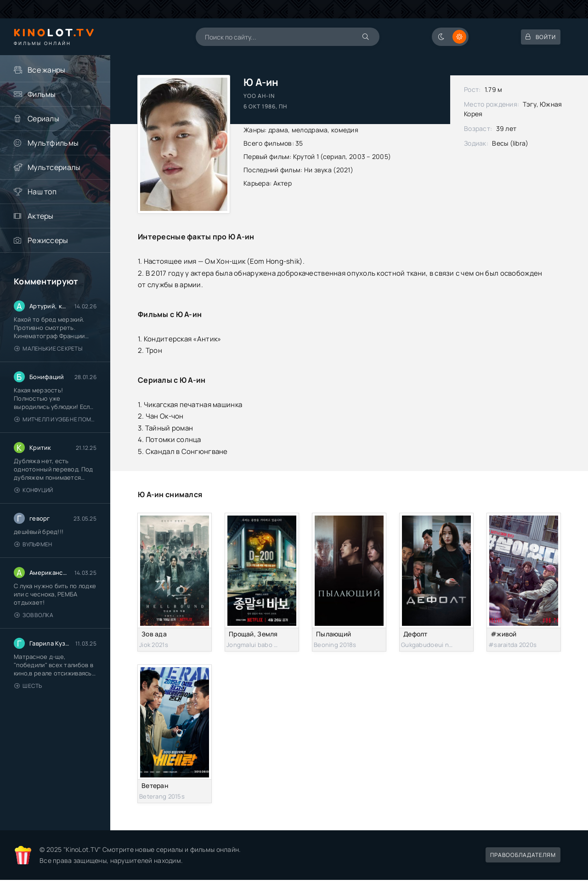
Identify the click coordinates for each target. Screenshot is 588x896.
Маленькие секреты (48, 349)
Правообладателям (523, 855)
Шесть (28, 686)
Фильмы (42, 94)
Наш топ (42, 192)
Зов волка (34, 615)
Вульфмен (33, 544)
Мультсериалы (54, 167)
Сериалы (43, 119)
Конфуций (34, 490)
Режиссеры (48, 240)
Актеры (41, 216)
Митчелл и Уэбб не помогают (55, 419)
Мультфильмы (53, 143)
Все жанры (47, 70)
